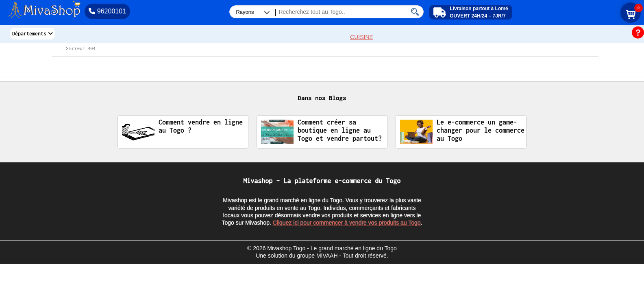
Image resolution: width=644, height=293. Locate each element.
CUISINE (362, 37)
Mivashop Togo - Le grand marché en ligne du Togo (332, 248)
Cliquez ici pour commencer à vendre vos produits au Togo (347, 223)
